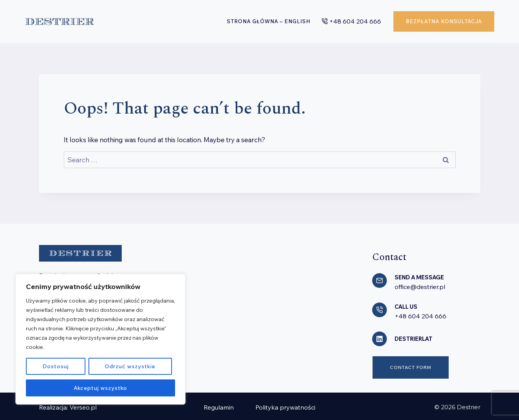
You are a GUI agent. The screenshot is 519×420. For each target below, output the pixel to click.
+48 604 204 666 (420, 315)
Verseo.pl (83, 405)
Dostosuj (55, 366)
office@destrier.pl (420, 286)
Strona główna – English (269, 21)
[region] (100, 339)
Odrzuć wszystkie (130, 366)
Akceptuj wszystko (101, 388)
